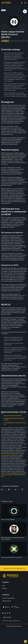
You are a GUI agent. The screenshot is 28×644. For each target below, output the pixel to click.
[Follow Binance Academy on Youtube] (10, 613)
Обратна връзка (7, 601)
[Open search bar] (21, 3)
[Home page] (6, 3)
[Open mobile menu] (25, 3)
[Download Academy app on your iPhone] (6, 607)
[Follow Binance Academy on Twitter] (5, 613)
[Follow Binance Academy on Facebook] (3, 613)
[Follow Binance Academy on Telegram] (7, 613)
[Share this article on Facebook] (9, 490)
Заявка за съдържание (8, 598)
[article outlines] (25, 11)
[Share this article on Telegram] (15, 490)
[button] (25, 3)
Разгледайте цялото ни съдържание (14, 568)
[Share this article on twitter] (2, 490)
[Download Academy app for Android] (16, 607)
